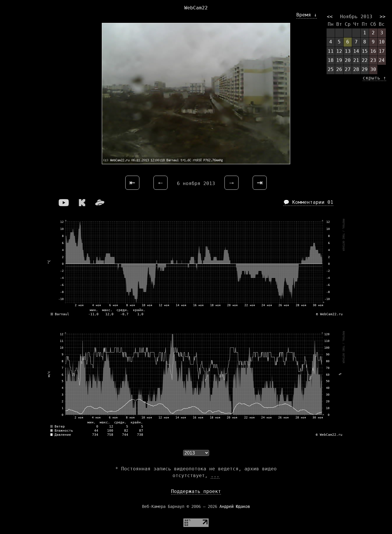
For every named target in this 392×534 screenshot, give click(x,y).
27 (348, 69)
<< (330, 17)
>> (383, 17)
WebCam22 (196, 8)
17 (382, 51)
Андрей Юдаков (235, 506)
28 (356, 69)
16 (373, 51)
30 (373, 69)
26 (339, 69)
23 (373, 60)
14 (356, 51)
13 (348, 51)
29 (365, 69)
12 (339, 51)
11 (331, 51)
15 (365, 51)
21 (356, 60)
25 (331, 69)
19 (339, 60)
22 (365, 60)
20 (348, 60)
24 (382, 60)
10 (382, 42)
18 (331, 60)
